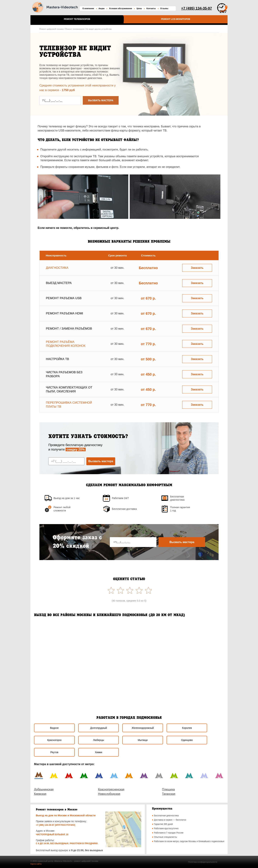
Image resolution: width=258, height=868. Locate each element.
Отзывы (164, 8)
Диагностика (57, 268)
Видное (54, 728)
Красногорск (54, 740)
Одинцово (187, 740)
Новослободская (109, 794)
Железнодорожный (143, 728)
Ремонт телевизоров (77, 19)
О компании (88, 8)
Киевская (40, 794)
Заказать (197, 268)
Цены (139, 8)
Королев (187, 728)
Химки (99, 752)
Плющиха (168, 789)
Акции (102, 8)
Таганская (169, 794)
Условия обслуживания (120, 8)
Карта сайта (36, 864)
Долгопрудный (98, 728)
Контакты (151, 8)
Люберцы (98, 740)
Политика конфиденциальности (203, 862)
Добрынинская (44, 789)
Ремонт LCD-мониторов (176, 19)
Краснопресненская (111, 789)
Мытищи (143, 740)
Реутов (54, 752)
